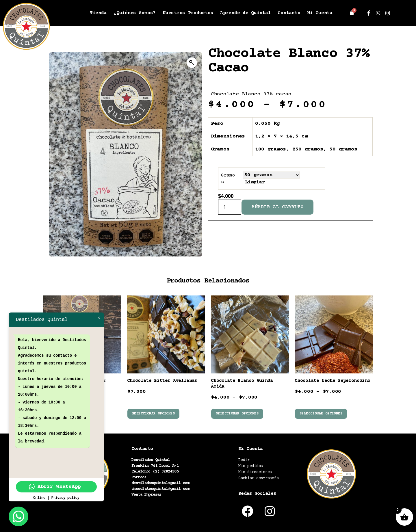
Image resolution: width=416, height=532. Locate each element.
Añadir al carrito (277, 207)
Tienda (98, 13)
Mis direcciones (255, 472)
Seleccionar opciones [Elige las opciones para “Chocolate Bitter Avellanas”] (153, 414)
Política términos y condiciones (167, 514)
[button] (192, 63)
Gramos (228, 178)
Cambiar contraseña (258, 478)
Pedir (244, 460)
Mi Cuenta (320, 13)
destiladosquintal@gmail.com (160, 483)
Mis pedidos (251, 466)
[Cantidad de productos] (230, 207)
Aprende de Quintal (245, 13)
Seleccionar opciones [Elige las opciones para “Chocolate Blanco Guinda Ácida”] (237, 414)
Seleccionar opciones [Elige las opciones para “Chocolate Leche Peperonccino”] (321, 414)
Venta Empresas (146, 495)
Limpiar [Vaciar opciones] (255, 182)
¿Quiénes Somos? (135, 13)
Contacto (289, 13)
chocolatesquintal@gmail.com (160, 489)
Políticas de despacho (155, 506)
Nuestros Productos (188, 13)
